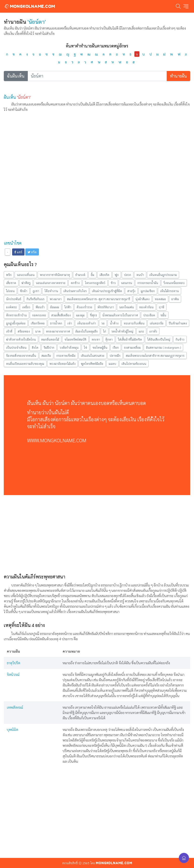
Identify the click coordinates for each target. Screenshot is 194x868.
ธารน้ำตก (56, 323)
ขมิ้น (163, 315)
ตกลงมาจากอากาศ (58, 331)
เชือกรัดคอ (38, 323)
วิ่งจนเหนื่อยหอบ (174, 283)
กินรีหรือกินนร (35, 299)
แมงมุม (80, 315)
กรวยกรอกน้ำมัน (148, 283)
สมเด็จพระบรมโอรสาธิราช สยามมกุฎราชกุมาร (155, 355)
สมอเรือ (46, 355)
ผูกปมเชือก (148, 291)
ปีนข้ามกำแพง (178, 323)
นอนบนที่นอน (26, 275)
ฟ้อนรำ (40, 307)
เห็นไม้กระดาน (169, 291)
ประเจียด (149, 315)
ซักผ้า (24, 291)
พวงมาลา (56, 299)
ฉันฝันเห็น (16, 76)
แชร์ (18, 252)
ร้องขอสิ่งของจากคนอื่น (21, 355)
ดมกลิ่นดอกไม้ (50, 339)
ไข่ (86, 347)
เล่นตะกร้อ (157, 323)
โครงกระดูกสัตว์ (95, 283)
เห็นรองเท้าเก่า (87, 323)
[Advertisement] (97, 151)
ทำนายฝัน (178, 76)
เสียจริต (104, 275)
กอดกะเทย (39, 315)
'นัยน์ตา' (24, 97)
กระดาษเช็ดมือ (66, 355)
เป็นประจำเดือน (16, 347)
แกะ (141, 331)
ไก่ (105, 331)
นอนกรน (127, 283)
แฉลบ (112, 364)
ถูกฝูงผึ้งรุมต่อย (16, 323)
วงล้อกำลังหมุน (69, 347)
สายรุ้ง (131, 291)
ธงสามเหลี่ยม (132, 347)
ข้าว (113, 283)
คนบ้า (140, 275)
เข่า (70, 323)
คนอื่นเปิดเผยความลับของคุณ (25, 364)
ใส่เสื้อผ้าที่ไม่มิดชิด (130, 339)
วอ (103, 323)
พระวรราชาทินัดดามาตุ (55, 275)
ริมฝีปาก (49, 347)
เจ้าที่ (9, 331)
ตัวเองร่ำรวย (84, 307)
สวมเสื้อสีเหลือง (61, 315)
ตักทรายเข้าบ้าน (16, 315)
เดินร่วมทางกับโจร (75, 291)
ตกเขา (96, 339)
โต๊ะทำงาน (51, 291)
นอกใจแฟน (127, 307)
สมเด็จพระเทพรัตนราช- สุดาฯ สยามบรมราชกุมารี (99, 299)
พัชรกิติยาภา (106, 307)
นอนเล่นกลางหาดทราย (51, 283)
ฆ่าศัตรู (26, 283)
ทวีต (32, 252)
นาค (38, 331)
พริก (9, 275)
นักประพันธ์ (14, 299)
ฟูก (117, 275)
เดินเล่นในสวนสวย (93, 355)
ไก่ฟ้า (68, 307)
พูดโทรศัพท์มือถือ (92, 364)
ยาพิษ (175, 299)
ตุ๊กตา (109, 339)
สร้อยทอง (24, 331)
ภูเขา (36, 291)
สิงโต (35, 347)
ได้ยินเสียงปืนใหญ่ (159, 339)
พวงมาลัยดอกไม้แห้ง (63, 364)
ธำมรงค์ (80, 275)
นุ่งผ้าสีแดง (142, 299)
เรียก (116, 347)
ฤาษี (162, 307)
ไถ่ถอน (10, 291)
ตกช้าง (75, 283)
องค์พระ (11, 307)
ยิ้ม (92, 275)
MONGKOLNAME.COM (29, 6)
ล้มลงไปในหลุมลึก (87, 331)
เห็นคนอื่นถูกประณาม (163, 275)
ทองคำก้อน (146, 307)
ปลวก (128, 275)
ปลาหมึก (115, 355)
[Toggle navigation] (186, 6)
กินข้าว (180, 339)
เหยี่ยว (26, 307)
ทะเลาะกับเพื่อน (134, 323)
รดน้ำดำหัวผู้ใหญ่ (122, 331)
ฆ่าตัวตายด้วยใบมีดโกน (21, 339)
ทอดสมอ (160, 299)
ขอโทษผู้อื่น (100, 347)
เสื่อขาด (11, 283)
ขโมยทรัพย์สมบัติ (75, 339)
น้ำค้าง (114, 323)
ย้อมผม (55, 307)
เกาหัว (153, 331)
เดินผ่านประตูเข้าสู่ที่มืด (107, 291)
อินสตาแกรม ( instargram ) (163, 347)
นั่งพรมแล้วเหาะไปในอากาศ (120, 315)
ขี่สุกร (93, 315)
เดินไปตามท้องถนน (134, 364)
